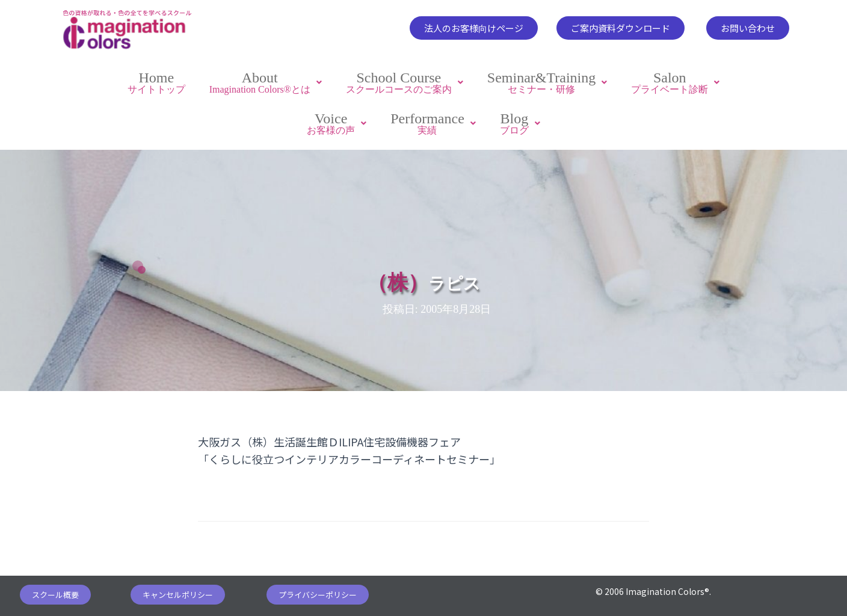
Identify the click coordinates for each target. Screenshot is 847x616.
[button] (474, 28)
